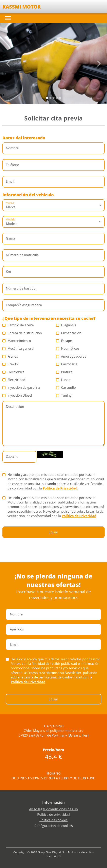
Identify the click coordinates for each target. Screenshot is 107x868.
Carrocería (67, 364)
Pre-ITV (11, 364)
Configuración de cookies (54, 826)
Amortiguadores (71, 356)
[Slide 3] (57, 98)
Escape (64, 341)
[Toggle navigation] (8, 18)
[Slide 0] (47, 98)
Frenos (10, 356)
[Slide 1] (50, 98)
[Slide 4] (60, 98)
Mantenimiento (17, 341)
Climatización (69, 333)
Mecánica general (18, 348)
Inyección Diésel (17, 395)
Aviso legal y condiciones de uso (53, 809)
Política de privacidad (53, 815)
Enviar (53, 532)
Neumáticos (68, 348)
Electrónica (14, 372)
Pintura (64, 372)
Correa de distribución (22, 333)
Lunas (63, 380)
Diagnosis (66, 325)
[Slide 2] (54, 98)
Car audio (66, 387)
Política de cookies (53, 820)
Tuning (64, 395)
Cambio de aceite (18, 325)
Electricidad (14, 380)
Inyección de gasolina (21, 387)
